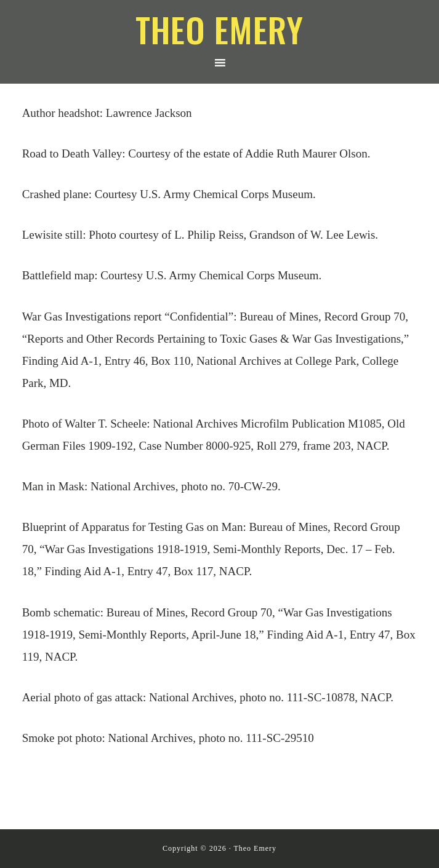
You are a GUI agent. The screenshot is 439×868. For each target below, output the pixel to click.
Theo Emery (219, 29)
